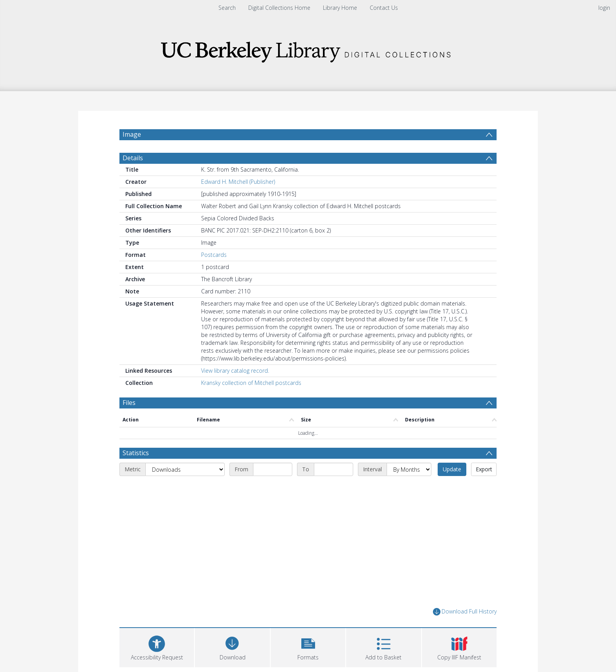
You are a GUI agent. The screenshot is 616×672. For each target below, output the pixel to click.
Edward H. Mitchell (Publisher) (238, 182)
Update (452, 469)
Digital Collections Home (279, 8)
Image (132, 134)
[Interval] (409, 469)
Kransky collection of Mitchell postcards (251, 383)
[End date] (334, 469)
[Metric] (185, 469)
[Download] (232, 647)
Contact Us (384, 8)
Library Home (340, 8)
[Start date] (273, 469)
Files (129, 403)
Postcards (214, 255)
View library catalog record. (235, 371)
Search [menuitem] (227, 8)
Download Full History (465, 612)
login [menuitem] (604, 8)
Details (133, 158)
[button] (308, 647)
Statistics (136, 453)
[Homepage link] (308, 50)
